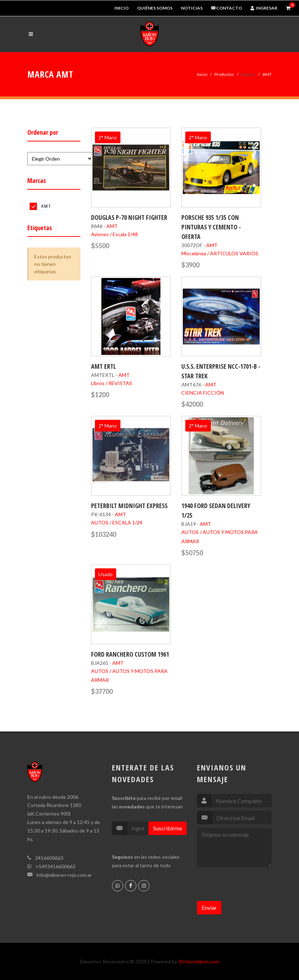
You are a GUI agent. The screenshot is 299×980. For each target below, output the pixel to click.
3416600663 (49, 858)
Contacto (227, 8)
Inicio (122, 8)
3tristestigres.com (199, 961)
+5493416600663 (55, 866)
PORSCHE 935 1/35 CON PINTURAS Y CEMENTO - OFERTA (211, 227)
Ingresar (264, 8)
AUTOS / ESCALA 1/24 (117, 522)
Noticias (192, 8)
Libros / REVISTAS (112, 383)
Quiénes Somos (155, 8)
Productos (224, 74)
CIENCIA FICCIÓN (203, 393)
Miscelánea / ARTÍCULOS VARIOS (220, 253)
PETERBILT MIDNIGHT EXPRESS (129, 506)
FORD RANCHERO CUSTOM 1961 (130, 654)
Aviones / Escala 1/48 (114, 234)
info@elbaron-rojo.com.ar (64, 875)
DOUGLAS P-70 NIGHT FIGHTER (129, 217)
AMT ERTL (103, 366)
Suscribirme (168, 828)
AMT (46, 206)
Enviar (209, 907)
